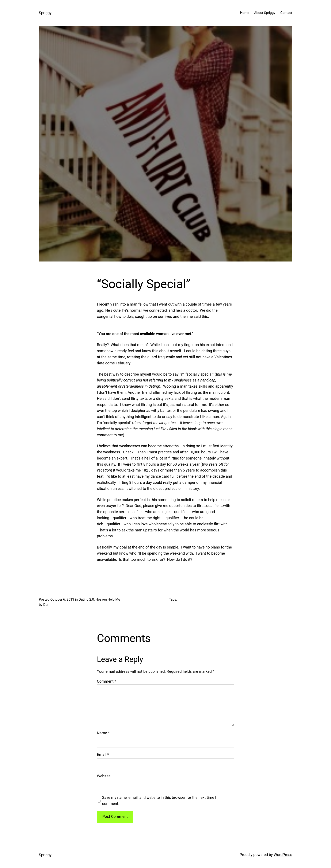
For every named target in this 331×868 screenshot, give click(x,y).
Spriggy (45, 13)
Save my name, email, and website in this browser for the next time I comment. (159, 801)
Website (104, 776)
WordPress (283, 855)
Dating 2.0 (86, 599)
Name (103, 733)
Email (103, 754)
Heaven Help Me (108, 599)
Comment (106, 681)
